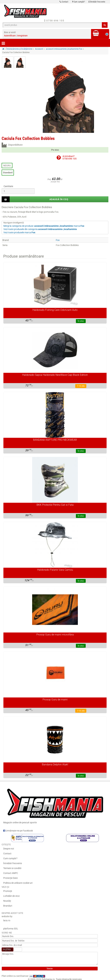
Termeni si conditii (12, 868)
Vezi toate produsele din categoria (40, 229)
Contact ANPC (11, 873)
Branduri (8, 906)
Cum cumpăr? (78, 2)
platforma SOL (11, 929)
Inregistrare (22, 36)
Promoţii (8, 891)
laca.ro (7, 920)
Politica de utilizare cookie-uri (18, 883)
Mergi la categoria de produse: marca (44, 226)
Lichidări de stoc (12, 896)
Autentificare (10, 36)
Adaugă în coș (59, 199)
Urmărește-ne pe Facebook (18, 831)
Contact (64, 2)
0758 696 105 (54, 21)
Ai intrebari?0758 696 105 (70, 157)
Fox (58, 240)
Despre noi (9, 849)
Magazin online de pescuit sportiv (55, 805)
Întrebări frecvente (97, 2)
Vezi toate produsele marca (19, 232)
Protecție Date (10, 878)
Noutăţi (7, 901)
